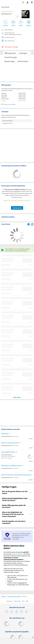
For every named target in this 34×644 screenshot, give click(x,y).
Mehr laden (17, 397)
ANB (27, 601)
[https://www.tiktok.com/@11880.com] (12, 612)
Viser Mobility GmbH (8, 452)
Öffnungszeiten (10, 53)
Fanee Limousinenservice (10, 443)
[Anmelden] (27, 2)
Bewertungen (10, 61)
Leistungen (23, 53)
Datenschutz (17, 601)
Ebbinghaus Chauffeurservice (11, 465)
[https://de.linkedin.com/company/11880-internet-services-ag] (27, 612)
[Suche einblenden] (23, 2)
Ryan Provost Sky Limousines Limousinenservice (17, 475)
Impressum (10, 601)
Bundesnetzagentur (17, 554)
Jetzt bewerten (17, 208)
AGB (23, 601)
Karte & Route (23, 61)
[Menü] (32, 2)
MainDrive (5, 433)
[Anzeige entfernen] (33, 637)
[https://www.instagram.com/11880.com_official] (17, 612)
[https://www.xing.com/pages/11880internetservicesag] (22, 612)
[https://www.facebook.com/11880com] (7, 612)
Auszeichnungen (11, 57)
